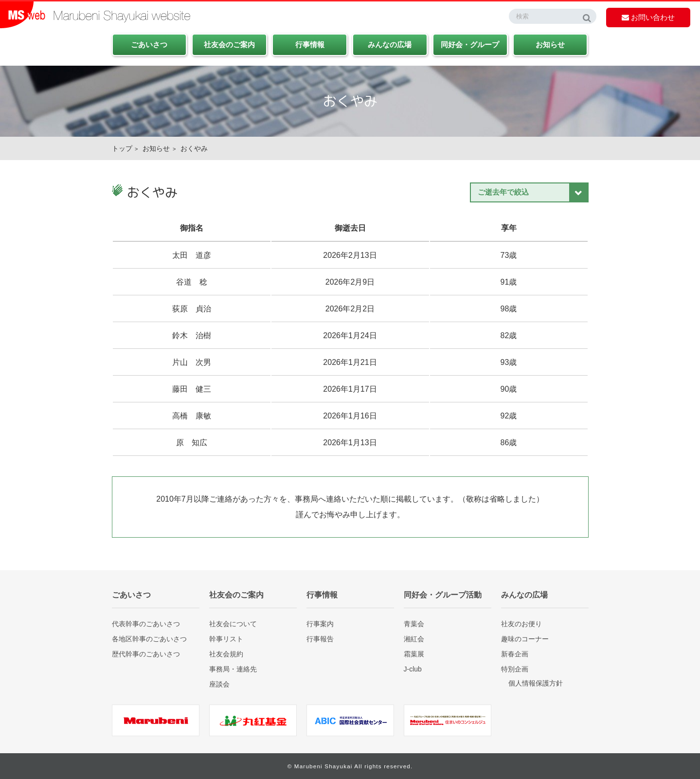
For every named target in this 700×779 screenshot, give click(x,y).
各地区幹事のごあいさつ (149, 639)
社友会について (233, 624)
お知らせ (550, 45)
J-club (413, 669)
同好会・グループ (470, 45)
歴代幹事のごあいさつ (146, 654)
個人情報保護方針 (536, 683)
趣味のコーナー (525, 639)
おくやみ (194, 148)
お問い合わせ (648, 17)
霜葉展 (414, 654)
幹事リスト (226, 639)
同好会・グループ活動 (443, 595)
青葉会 (414, 624)
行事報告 (320, 639)
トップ (122, 148)
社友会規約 (226, 654)
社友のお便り (521, 624)
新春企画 (515, 654)
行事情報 (310, 45)
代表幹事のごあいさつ (146, 624)
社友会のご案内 (229, 45)
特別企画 (515, 669)
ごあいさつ (149, 45)
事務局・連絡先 (233, 669)
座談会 (219, 684)
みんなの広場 (390, 45)
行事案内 (320, 624)
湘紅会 (414, 639)
